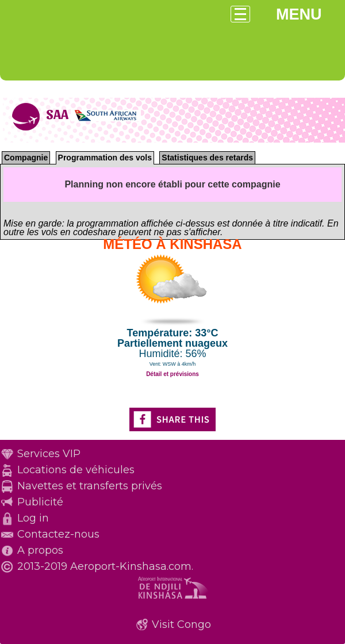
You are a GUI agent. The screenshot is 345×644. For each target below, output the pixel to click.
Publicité (40, 502)
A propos (40, 550)
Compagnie (26, 158)
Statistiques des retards (207, 158)
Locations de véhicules (76, 470)
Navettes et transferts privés (90, 486)
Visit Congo (181, 624)
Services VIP (49, 454)
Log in (33, 518)
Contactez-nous (58, 534)
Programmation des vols (105, 158)
